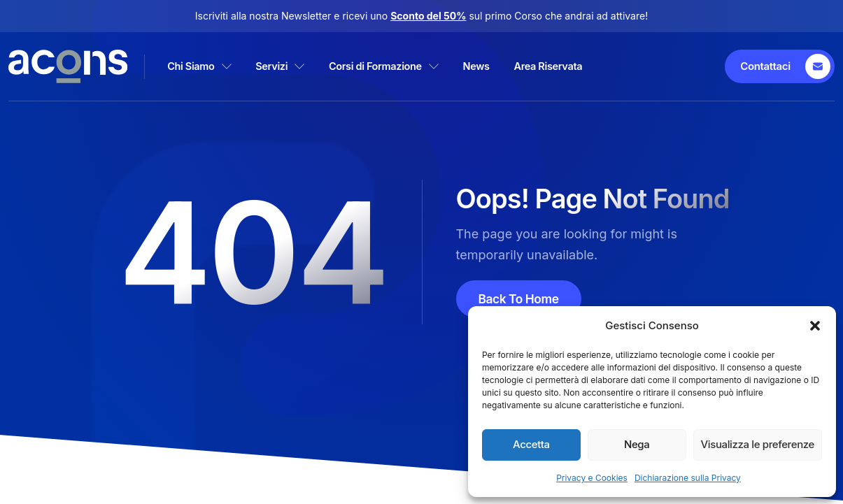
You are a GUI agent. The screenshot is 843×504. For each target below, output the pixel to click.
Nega (637, 444)
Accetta (531, 444)
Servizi (299, 66)
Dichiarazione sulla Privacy (688, 478)
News (517, 66)
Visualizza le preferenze (758, 444)
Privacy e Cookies (592, 478)
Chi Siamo (209, 66)
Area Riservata (598, 66)
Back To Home (520, 298)
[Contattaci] (781, 66)
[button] (815, 326)
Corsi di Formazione (414, 66)
